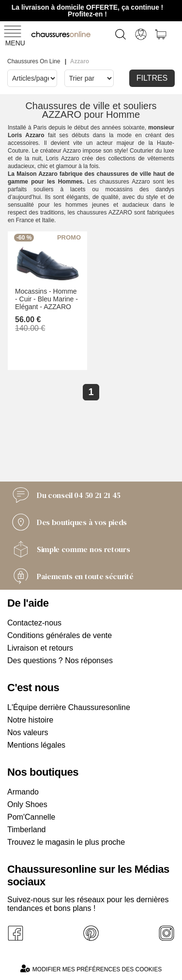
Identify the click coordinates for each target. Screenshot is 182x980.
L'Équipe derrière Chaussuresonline (69, 707)
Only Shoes (27, 804)
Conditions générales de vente (60, 635)
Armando (23, 792)
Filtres (152, 78)
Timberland (26, 830)
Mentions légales (36, 745)
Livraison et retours (40, 648)
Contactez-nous (34, 623)
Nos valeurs (28, 732)
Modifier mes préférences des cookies (91, 969)
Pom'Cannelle (31, 817)
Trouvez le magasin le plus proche (66, 842)
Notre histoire (30, 720)
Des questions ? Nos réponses (60, 660)
